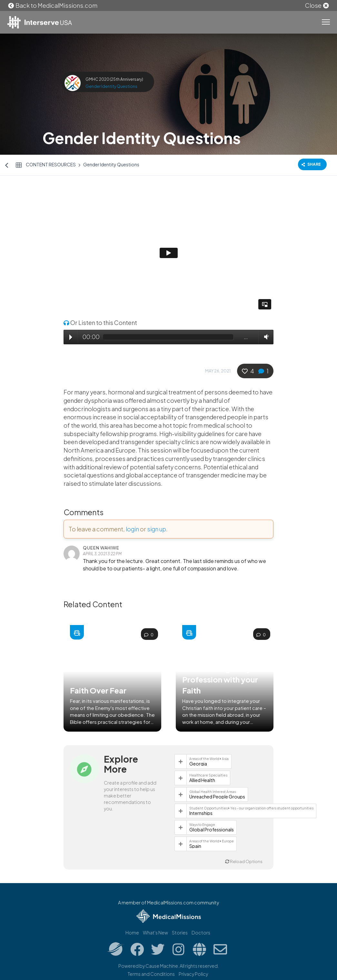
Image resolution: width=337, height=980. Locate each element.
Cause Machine (162, 966)
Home (132, 933)
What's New (155, 933)
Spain (195, 846)
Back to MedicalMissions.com (53, 5)
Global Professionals (212, 829)
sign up (157, 529)
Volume (265, 337)
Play (71, 337)
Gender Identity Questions (111, 86)
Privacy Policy (193, 974)
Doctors (201, 933)
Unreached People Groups (217, 797)
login (132, 529)
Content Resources (51, 164)
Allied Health (202, 780)
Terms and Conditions (151, 974)
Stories (180, 933)
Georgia (198, 764)
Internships (201, 813)
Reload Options (244, 861)
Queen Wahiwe (101, 548)
